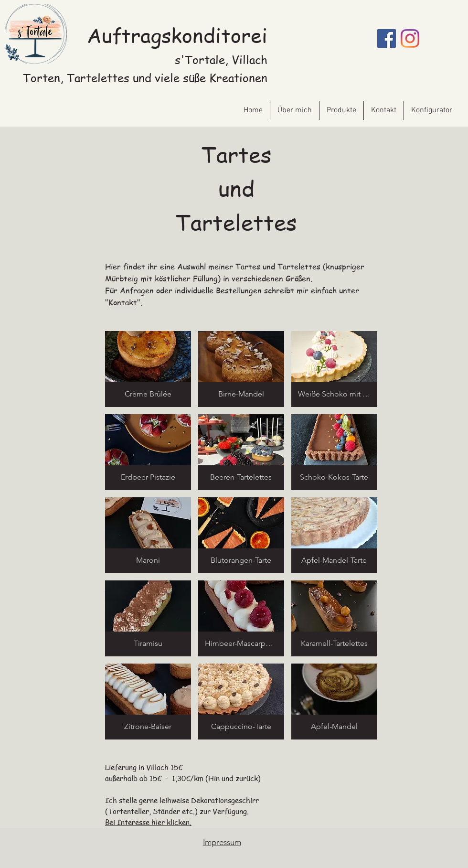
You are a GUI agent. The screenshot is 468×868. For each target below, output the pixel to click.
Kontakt (123, 302)
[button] (148, 369)
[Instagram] (410, 38)
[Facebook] (387, 38)
